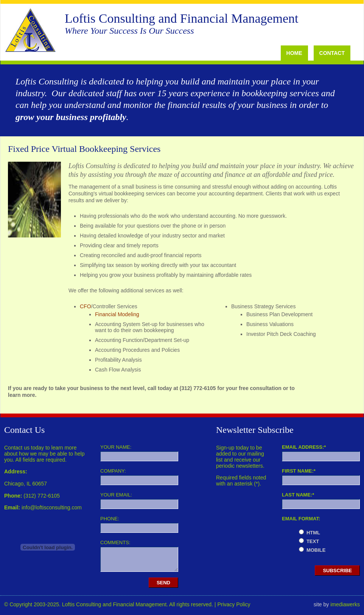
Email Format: (301, 519)
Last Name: (298, 495)
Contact (332, 53)
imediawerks (345, 604)
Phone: (110, 519)
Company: (113, 471)
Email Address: (304, 447)
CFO (86, 306)
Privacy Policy (234, 604)
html (313, 533)
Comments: (115, 542)
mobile (316, 550)
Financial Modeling (117, 314)
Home (294, 53)
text (313, 541)
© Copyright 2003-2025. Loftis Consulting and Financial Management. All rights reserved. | (111, 604)
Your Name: (116, 447)
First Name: (299, 471)
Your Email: (116, 495)
